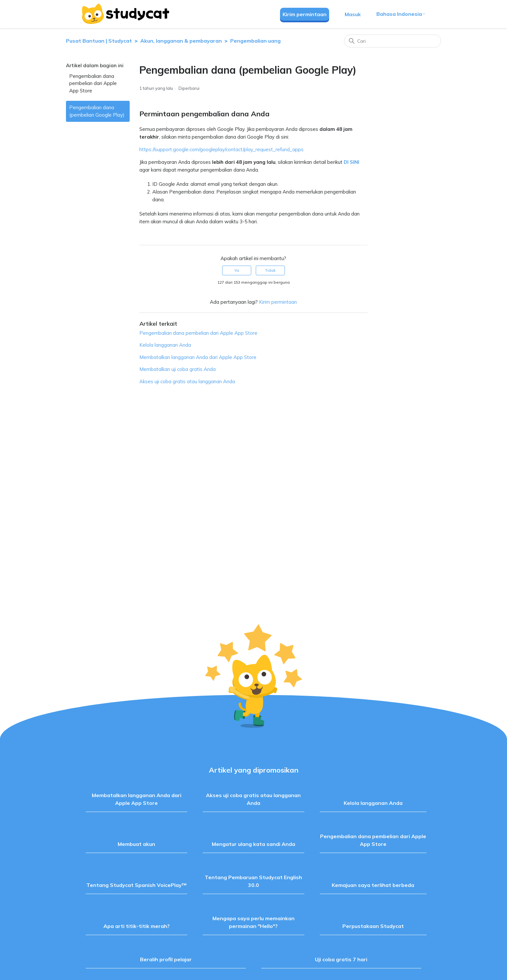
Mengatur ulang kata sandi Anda (253, 844)
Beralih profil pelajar (166, 959)
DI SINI (351, 162)
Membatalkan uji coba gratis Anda (178, 369)
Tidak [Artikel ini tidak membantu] (270, 270)
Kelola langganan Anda (165, 345)
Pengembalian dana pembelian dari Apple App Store (93, 83)
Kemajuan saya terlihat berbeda (373, 885)
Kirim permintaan (305, 14)
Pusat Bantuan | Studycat (99, 41)
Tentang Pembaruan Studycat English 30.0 (253, 881)
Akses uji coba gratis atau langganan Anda (187, 381)
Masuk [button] (353, 14)
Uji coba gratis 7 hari (341, 959)
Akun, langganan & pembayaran (181, 41)
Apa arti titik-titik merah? (137, 926)
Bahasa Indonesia (401, 14)
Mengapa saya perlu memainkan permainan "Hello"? (253, 922)
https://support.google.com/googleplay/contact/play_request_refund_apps (221, 149)
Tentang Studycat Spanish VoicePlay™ (136, 885)
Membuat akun (136, 844)
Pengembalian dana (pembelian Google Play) (97, 111)
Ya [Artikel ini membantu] (237, 270)
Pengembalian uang (255, 41)
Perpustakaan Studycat (373, 926)
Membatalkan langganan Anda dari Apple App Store (198, 357)
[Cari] (393, 41)
